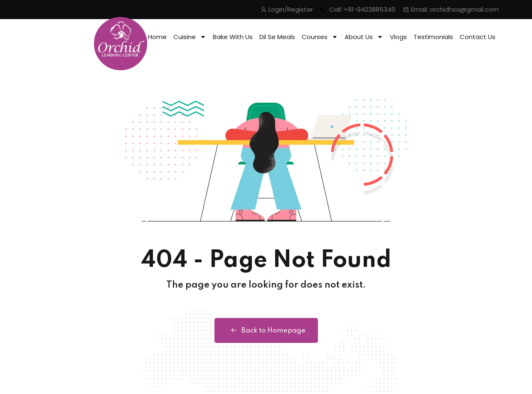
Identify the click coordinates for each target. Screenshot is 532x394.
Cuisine (190, 37)
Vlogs (398, 37)
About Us (364, 37)
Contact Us (478, 37)
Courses (320, 37)
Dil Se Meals (277, 37)
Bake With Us (233, 37)
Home (157, 37)
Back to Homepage (266, 330)
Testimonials (433, 37)
